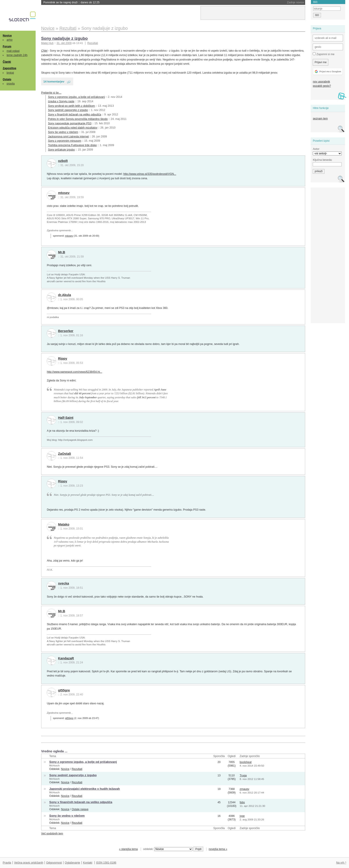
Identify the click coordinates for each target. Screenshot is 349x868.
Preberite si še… (51, 93)
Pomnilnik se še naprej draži (72, 2)
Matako (64, 524)
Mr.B (62, 252)
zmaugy (245, 789)
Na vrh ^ (341, 863)
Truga (243, 775)
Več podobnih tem (52, 834)
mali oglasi (13, 51)
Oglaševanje (72, 863)
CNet (44, 51)
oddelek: (168, 849)
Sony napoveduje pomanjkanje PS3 (70, 123)
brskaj (10, 73)
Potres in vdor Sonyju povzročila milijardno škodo (78, 119)
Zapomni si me (324, 54)
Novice (7, 36)
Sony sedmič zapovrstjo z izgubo (68, 110)
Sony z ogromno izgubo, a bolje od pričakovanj (76, 97)
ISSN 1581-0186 (106, 863)
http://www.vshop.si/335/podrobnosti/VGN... (150, 174)
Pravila (7, 863)
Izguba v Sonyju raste (61, 101)
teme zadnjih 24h (17, 55)
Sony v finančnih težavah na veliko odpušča (75, 115)
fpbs (242, 802)
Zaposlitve (9, 68)
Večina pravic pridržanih (29, 863)
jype (242, 816)
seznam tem (320, 119)
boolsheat (246, 762)
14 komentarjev (54, 82)
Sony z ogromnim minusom (65, 141)
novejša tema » (218, 849)
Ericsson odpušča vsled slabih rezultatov (73, 128)
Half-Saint (66, 418)
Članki (7, 62)
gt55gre (64, 690)
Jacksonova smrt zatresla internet (68, 137)
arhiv (10, 40)
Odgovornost (54, 863)
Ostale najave (80, 809)
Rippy (63, 358)
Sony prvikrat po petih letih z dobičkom (72, 106)
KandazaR (66, 658)
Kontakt (88, 863)
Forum (7, 46)
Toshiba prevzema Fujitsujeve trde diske (72, 145)
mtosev (64, 193)
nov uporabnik (321, 82)
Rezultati (93, 43)
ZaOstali (65, 454)
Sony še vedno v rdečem (63, 132)
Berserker (66, 331)
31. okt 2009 (64, 43)
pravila (11, 84)
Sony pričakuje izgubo (61, 150)
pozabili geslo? (322, 86)
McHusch (54, 765)
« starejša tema (128, 849)
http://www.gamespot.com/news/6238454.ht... (74, 372)
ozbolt (63, 161)
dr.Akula (65, 295)
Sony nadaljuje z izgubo (64, 38)
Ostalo (7, 79)
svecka (64, 583)
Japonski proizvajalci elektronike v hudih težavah (84, 789)
